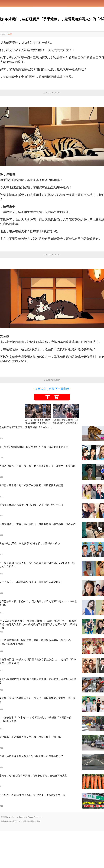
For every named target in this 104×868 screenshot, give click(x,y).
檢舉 (10, 34)
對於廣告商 (36, 858)
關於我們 (5, 858)
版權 (29, 858)
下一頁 (52, 434)
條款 (21, 858)
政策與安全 (14, 858)
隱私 (25, 858)
